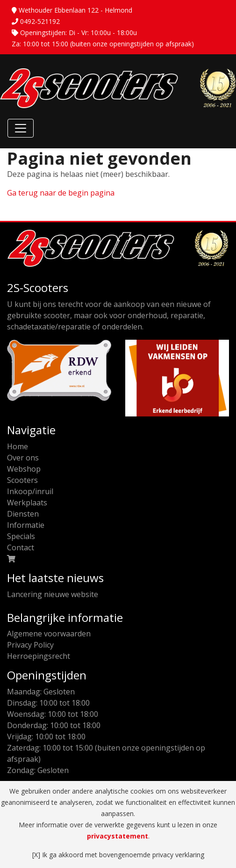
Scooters (22, 480)
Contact (21, 547)
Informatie (26, 525)
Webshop (24, 469)
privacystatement (118, 836)
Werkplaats (27, 503)
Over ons (23, 458)
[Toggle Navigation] (21, 128)
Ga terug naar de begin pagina (61, 193)
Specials (21, 536)
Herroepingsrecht (39, 656)
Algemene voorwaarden (49, 634)
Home (18, 446)
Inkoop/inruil (30, 491)
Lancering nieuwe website (53, 594)
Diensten (23, 514)
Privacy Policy (30, 645)
